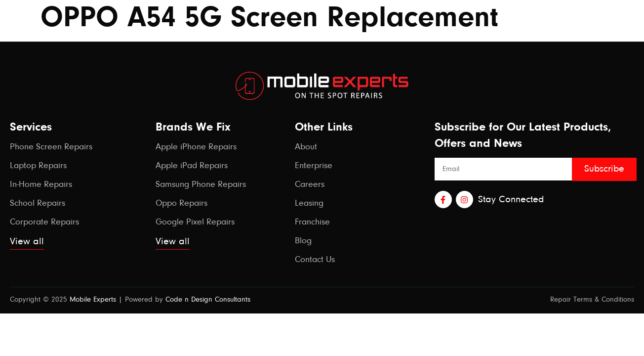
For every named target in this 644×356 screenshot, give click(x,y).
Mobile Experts (93, 300)
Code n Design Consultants (208, 300)
